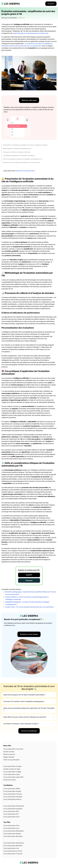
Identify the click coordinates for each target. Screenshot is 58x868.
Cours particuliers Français (13, 794)
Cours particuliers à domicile (13, 749)
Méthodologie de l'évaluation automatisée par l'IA (17, 149)
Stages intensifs (9, 757)
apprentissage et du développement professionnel (31, 33)
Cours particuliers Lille (11, 848)
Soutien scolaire (9, 752)
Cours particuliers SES (11, 811)
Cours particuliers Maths (12, 789)
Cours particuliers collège (12, 772)
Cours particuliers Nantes (12, 834)
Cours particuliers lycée (12, 774)
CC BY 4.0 (21, 18)
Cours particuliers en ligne (12, 766)
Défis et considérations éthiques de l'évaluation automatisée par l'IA (23, 159)
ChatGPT (29, 575)
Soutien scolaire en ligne (12, 769)
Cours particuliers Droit (11, 817)
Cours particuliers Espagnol (13, 809)
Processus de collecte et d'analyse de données (17, 152)
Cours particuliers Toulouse (13, 854)
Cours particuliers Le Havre (13, 851)
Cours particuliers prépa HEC (13, 777)
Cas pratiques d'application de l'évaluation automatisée (19, 155)
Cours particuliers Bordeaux (13, 836)
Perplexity (29, 580)
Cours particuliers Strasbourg (14, 843)
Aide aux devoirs (9, 754)
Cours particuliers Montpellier (14, 831)
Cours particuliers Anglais (12, 791)
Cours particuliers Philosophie (14, 806)
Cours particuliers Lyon (11, 828)
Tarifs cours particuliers (11, 760)
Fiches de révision (10, 780)
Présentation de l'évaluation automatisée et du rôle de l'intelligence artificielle (25, 145)
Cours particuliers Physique (13, 797)
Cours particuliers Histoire (12, 799)
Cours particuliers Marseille (13, 846)
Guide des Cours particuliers (25, 171)
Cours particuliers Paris (11, 825)
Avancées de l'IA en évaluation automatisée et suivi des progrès (21, 162)
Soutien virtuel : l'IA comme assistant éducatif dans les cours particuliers (29, 607)
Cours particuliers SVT (11, 814)
